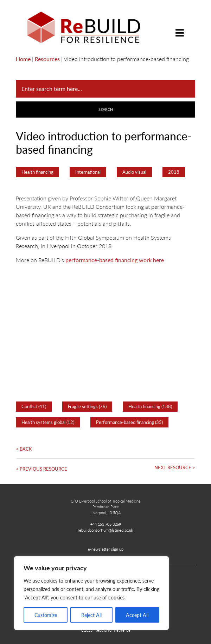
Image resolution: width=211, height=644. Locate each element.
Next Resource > (175, 467)
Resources (47, 59)
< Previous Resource (41, 469)
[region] (91, 593)
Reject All (91, 615)
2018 (174, 172)
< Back (24, 449)
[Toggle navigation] (180, 28)
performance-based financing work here (114, 260)
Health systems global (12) (48, 422)
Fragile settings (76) (87, 406)
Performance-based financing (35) (129, 422)
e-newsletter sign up (106, 549)
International (88, 172)
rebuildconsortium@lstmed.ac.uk (105, 530)
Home (23, 59)
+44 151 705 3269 (106, 524)
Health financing (37, 172)
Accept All (137, 615)
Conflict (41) (34, 406)
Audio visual (134, 172)
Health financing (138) (150, 406)
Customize (46, 615)
